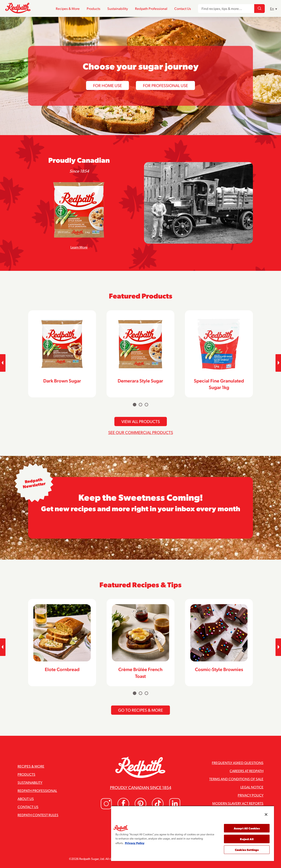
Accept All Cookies (247, 828)
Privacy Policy (251, 795)
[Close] (266, 814)
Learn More (79, 247)
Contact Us (183, 8)
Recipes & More (68, 8)
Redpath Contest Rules (38, 815)
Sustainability (118, 8)
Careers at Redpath (247, 771)
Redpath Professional (151, 8)
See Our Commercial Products (141, 432)
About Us (26, 799)
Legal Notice (252, 787)
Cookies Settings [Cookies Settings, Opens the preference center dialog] (247, 850)
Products (94, 8)
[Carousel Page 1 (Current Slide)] (135, 405)
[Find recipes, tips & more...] (259, 9)
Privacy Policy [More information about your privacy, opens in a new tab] (135, 843)
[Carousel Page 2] (140, 405)
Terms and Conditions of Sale (236, 779)
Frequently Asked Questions (238, 763)
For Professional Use (165, 85)
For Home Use (107, 85)
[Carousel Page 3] (146, 405)
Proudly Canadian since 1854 (141, 787)
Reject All (247, 839)
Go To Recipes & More (140, 710)
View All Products (141, 421)
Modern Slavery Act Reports (238, 803)
